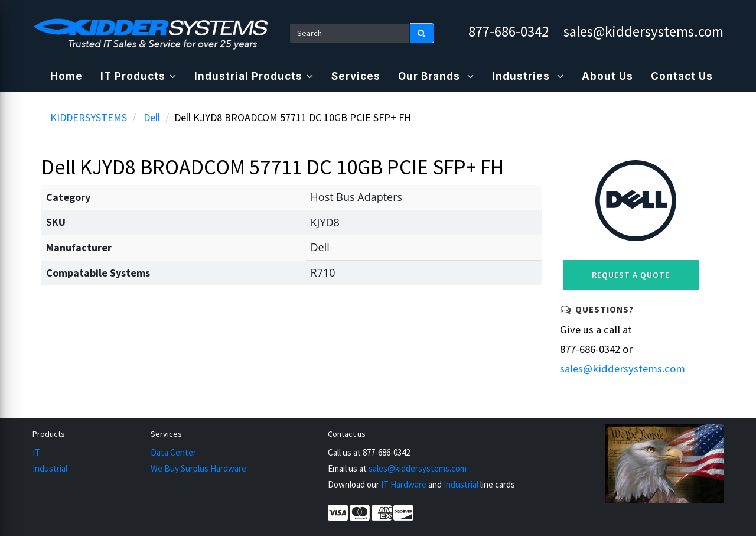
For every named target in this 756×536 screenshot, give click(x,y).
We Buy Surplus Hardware (198, 468)
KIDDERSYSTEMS (89, 117)
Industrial (50, 468)
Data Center (173, 452)
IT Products (139, 76)
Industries (528, 76)
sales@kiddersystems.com (643, 31)
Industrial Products (254, 76)
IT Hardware (404, 484)
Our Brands (436, 76)
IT (36, 452)
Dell (152, 117)
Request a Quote (631, 275)
